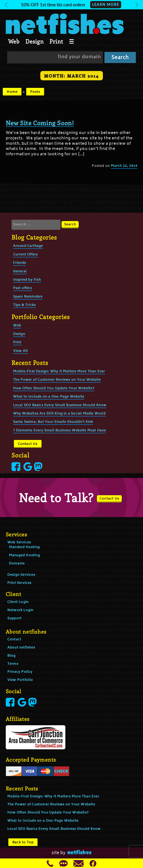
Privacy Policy (20, 672)
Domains (17, 564)
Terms (13, 664)
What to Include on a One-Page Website (49, 397)
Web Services (19, 543)
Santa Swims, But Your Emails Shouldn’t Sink (53, 422)
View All (21, 351)
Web (14, 41)
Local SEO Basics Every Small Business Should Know (60, 405)
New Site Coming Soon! (40, 123)
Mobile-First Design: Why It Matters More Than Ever (59, 372)
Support (14, 618)
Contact (14, 640)
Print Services (19, 583)
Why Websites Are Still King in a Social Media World (59, 414)
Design (35, 41)
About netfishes (21, 648)
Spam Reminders (28, 297)
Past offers (23, 288)
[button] (71, 5)
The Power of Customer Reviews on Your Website (57, 380)
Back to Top (23, 843)
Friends (20, 263)
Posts (35, 92)
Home (12, 92)
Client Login (18, 602)
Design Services (21, 575)
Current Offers (26, 255)
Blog (12, 656)
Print (56, 41)
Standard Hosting (24, 547)
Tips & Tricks (25, 305)
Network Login (20, 610)
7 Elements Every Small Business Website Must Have (60, 431)
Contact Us (28, 444)
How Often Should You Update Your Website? (54, 388)
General (20, 272)
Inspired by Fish (27, 280)
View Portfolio (20, 680)
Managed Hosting (24, 555)
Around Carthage (28, 246)
